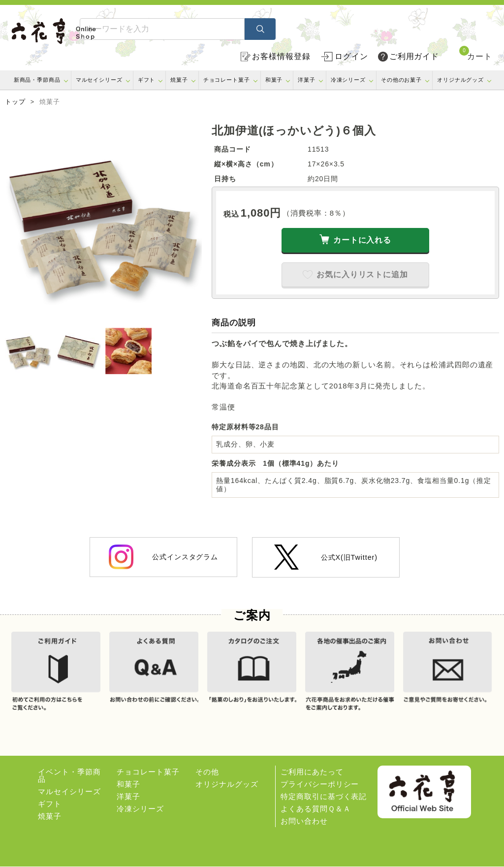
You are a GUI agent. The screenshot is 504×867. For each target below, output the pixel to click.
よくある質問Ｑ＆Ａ (315, 809)
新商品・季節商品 (37, 80)
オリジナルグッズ (460, 80)
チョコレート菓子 (227, 80)
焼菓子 (179, 80)
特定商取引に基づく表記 (324, 797)
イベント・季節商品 (69, 776)
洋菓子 (307, 80)
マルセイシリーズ (99, 80)
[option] (103, 223)
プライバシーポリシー (320, 785)
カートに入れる (362, 240)
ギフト (147, 80)
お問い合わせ (304, 821)
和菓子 (274, 80)
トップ (15, 102)
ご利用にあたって (312, 772)
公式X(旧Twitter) (326, 557)
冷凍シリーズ (348, 80)
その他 (207, 772)
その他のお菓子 (401, 80)
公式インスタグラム (163, 557)
